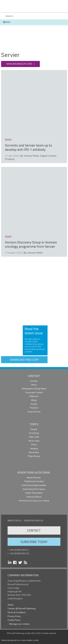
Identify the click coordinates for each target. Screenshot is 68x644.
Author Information (34, 493)
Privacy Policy (14, 616)
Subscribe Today (34, 542)
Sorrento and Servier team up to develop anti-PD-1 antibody (29, 147)
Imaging (34, 448)
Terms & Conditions (17, 612)
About (10, 605)
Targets (34, 429)
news (8, 140)
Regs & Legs (34, 456)
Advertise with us (34, 520)
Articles (34, 381)
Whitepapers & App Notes (34, 389)
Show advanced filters (19, 64)
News (34, 385)
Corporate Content (34, 392)
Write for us (14, 520)
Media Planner (34, 478)
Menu (7, 22)
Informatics (34, 452)
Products (34, 408)
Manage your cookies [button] (19, 624)
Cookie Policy (14, 620)
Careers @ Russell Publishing (22, 608)
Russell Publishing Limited (20, 633)
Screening (34, 433)
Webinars (34, 396)
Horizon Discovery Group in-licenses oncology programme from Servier (31, 244)
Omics (34, 445)
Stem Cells (34, 437)
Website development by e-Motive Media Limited (20, 640)
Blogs (34, 400)
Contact (34, 530)
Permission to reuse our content (34, 501)
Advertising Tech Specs (34, 489)
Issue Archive (34, 412)
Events (34, 404)
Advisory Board (34, 497)
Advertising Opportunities (34, 485)
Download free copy (24, 360)
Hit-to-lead (34, 441)
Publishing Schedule (34, 481)
